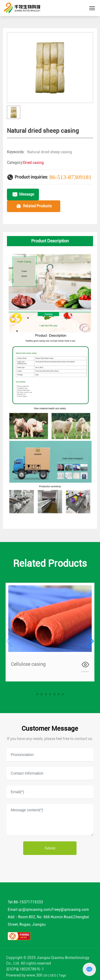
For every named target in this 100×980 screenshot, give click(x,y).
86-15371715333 (28, 902)
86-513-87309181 (70, 177)
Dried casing (33, 163)
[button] (37, 694)
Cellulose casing (28, 664)
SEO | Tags (58, 975)
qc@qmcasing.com (35, 909)
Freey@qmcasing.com (70, 909)
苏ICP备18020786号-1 (25, 969)
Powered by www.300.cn (27, 975)
